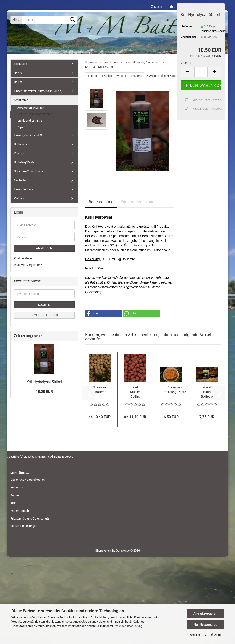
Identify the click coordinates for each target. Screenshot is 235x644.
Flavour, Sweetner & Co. (29, 135)
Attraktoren (21, 100)
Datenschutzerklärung (128, 626)
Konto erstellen (24, 258)
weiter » (121, 76)
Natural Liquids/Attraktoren (35, 114)
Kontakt (15, 495)
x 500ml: (186, 63)
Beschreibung (101, 202)
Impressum (18, 487)
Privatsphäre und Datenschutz (30, 519)
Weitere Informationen (205, 634)
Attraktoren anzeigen (31, 108)
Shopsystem (103, 550)
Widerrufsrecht (20, 511)
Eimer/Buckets (24, 189)
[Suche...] (16, 20)
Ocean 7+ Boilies (99, 390)
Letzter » (136, 76)
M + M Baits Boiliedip (207, 392)
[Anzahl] (201, 72)
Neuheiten (21, 180)
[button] (174, 7)
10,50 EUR (44, 392)
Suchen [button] (157, 7)
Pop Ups (19, 153)
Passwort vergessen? (28, 265)
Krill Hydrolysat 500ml (44, 382)
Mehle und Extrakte (30, 121)
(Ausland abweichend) (214, 31)
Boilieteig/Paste (24, 162)
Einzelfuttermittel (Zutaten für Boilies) (38, 91)
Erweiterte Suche (44, 315)
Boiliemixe (21, 144)
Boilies (18, 82)
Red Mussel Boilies (135, 392)
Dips (20, 127)
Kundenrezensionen (139, 202)
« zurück (107, 76)
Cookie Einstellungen (24, 526)
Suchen (44, 305)
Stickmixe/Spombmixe (29, 171)
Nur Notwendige (205, 625)
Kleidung (20, 198)
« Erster (92, 76)
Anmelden (44, 248)
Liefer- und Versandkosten (27, 480)
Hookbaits (21, 64)
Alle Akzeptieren (205, 613)
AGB (13, 503)
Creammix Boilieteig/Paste (175, 390)
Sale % (18, 73)
